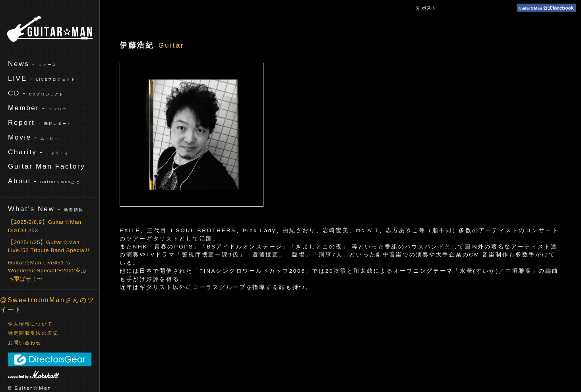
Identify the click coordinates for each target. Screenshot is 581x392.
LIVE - (42, 78)
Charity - (39, 152)
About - (44, 181)
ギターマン (50, 29)
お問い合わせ (25, 343)
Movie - (34, 137)
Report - (40, 122)
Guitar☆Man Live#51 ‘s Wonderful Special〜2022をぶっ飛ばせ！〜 (47, 271)
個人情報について (30, 324)
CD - (36, 93)
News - (32, 64)
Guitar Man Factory (46, 166)
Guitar (171, 45)
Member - (37, 108)
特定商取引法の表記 (33, 333)
